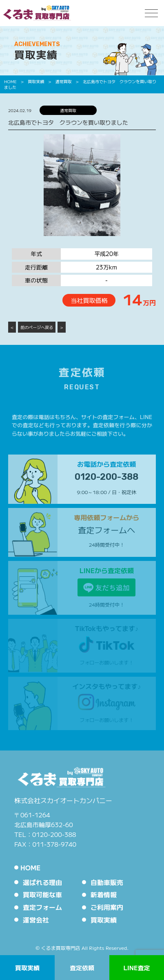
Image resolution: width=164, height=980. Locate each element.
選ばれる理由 (42, 882)
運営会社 (36, 920)
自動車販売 (107, 882)
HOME (30, 867)
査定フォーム (42, 907)
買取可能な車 (42, 894)
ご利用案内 (107, 907)
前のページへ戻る (37, 327)
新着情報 (104, 894)
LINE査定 (136, 968)
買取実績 (27, 968)
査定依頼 (82, 968)
